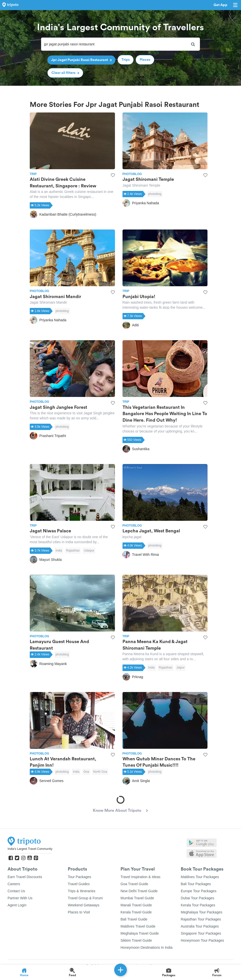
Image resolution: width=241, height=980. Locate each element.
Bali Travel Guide (134, 919)
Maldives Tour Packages (200, 877)
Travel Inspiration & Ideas (140, 877)
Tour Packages (80, 877)
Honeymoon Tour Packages (202, 940)
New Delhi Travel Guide (139, 891)
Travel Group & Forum (85, 898)
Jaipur (181, 668)
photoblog (155, 194)
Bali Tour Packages (196, 884)
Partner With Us (20, 898)
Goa (86, 772)
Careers (14, 884)
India (59, 551)
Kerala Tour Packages (198, 905)
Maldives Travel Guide (138, 926)
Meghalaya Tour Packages (202, 912)
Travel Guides (79, 884)
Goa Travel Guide (134, 884)
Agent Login (17, 905)
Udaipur (89, 551)
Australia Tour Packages (200, 926)
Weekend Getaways (84, 905)
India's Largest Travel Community (30, 849)
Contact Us (16, 891)
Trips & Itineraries (82, 891)
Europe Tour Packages (199, 891)
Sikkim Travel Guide (136, 940)
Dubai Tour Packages (198, 898)
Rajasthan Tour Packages (201, 919)
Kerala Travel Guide (136, 912)
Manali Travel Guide (136, 905)
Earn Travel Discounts (25, 877)
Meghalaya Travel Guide (140, 933)
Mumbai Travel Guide (137, 898)
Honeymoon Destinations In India (146, 947)
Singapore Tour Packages (201, 933)
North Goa (100, 772)
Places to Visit (79, 912)
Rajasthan (73, 551)
